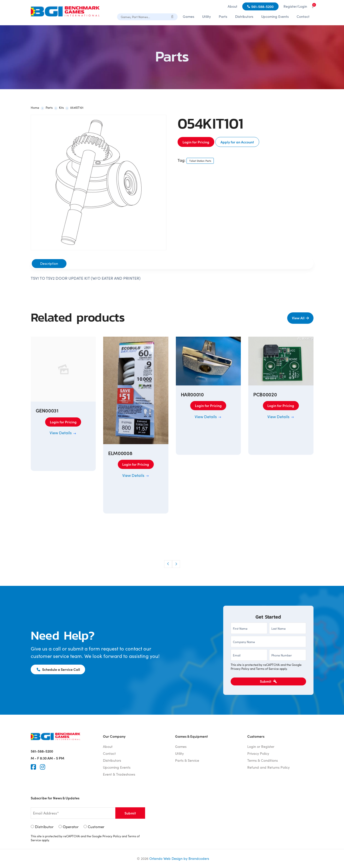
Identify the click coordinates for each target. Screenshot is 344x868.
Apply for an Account (237, 142)
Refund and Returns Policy (268, 767)
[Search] (173, 17)
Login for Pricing (196, 142)
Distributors (244, 16)
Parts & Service (187, 760)
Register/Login (295, 6)
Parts (223, 16)
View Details (63, 433)
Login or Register (261, 746)
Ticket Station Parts (200, 161)
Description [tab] (49, 263)
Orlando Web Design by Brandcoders (179, 858)
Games (188, 16)
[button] (168, 564)
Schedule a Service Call (59, 669)
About (233, 6)
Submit (268, 681)
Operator (71, 827)
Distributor (44, 827)
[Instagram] (43, 767)
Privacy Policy (240, 669)
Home (35, 108)
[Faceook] (33, 767)
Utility (206, 16)
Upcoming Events (275, 16)
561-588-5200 (262, 6)
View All (298, 318)
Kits (61, 108)
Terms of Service (267, 669)
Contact (303, 16)
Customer (96, 827)
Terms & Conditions (263, 760)
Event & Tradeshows (119, 774)
